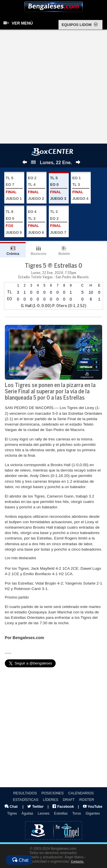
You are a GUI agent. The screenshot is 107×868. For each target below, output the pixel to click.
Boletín (64, 254)
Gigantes (93, 813)
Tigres (12, 813)
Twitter (36, 807)
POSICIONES (53, 793)
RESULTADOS (25, 793)
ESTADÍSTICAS (26, 800)
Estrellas (61, 813)
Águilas (27, 813)
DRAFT (69, 800)
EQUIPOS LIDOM (80, 25)
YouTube (93, 807)
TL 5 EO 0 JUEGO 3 (59, 188)
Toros (77, 813)
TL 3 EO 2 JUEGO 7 (59, 222)
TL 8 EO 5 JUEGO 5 (14, 222)
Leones (44, 813)
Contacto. (77, 862)
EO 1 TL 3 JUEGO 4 (81, 188)
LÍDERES (51, 800)
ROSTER (87, 800)
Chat (11, 807)
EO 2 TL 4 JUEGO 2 (37, 188)
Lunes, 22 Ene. (52, 163)
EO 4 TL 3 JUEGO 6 (37, 222)
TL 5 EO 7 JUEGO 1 (14, 188)
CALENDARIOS (81, 793)
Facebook (63, 807)
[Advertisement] (53, 87)
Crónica (13, 254)
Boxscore (39, 254)
